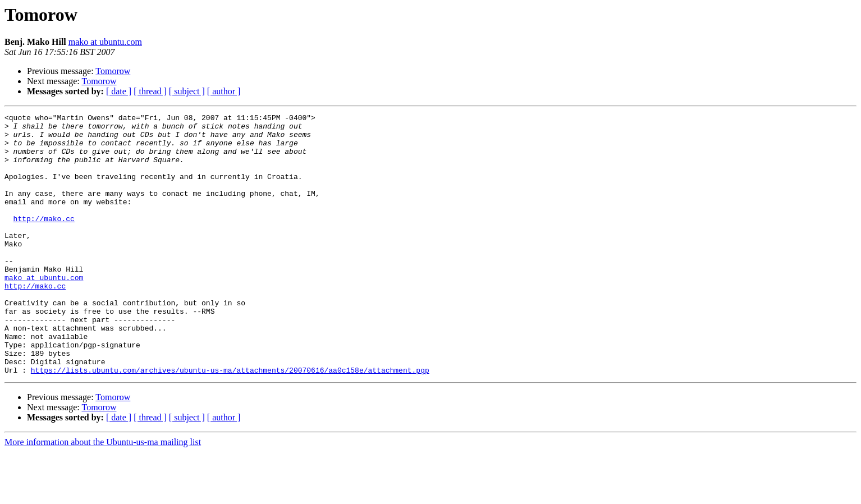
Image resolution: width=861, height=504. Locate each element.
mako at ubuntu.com (105, 42)
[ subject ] (187, 91)
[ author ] (224, 91)
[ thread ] (150, 91)
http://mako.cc (44, 240)
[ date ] (119, 91)
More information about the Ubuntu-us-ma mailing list (103, 494)
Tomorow (113, 71)
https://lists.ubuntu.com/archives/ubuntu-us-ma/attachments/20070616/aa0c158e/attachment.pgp (230, 422)
